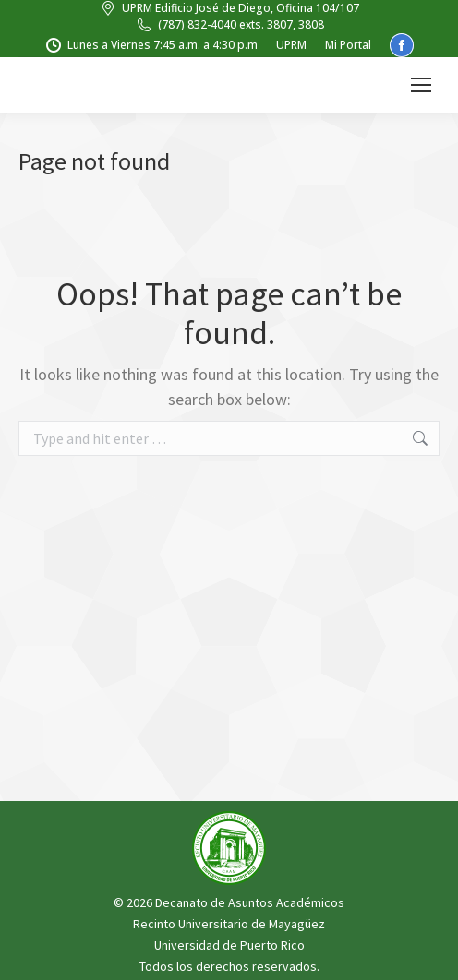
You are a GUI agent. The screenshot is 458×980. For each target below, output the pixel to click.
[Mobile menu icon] (421, 85)
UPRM (291, 45)
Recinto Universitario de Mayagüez (229, 924)
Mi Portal (348, 45)
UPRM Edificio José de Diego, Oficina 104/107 (229, 8)
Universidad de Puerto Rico (229, 945)
